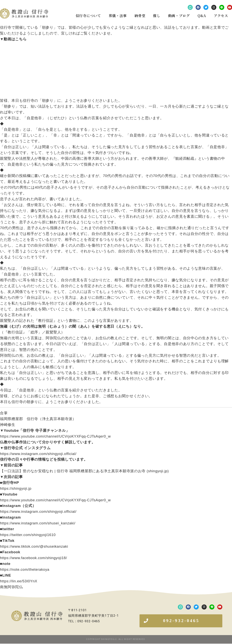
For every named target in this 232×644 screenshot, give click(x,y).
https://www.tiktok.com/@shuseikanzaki (34, 546)
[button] (181, 621)
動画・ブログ (179, 16)
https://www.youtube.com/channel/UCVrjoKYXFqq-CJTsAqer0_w (55, 436)
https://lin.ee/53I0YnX (19, 581)
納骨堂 (140, 16)
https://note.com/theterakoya (25, 569)
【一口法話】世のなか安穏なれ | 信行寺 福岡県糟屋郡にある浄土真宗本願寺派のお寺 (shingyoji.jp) (84, 471)
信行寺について (88, 16)
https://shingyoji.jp (16, 488)
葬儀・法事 (118, 16)
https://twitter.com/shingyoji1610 (28, 535)
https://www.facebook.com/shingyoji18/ (33, 558)
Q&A (202, 16)
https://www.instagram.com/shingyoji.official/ (38, 454)
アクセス (221, 16)
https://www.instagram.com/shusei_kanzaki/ (38, 523)
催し (157, 16)
